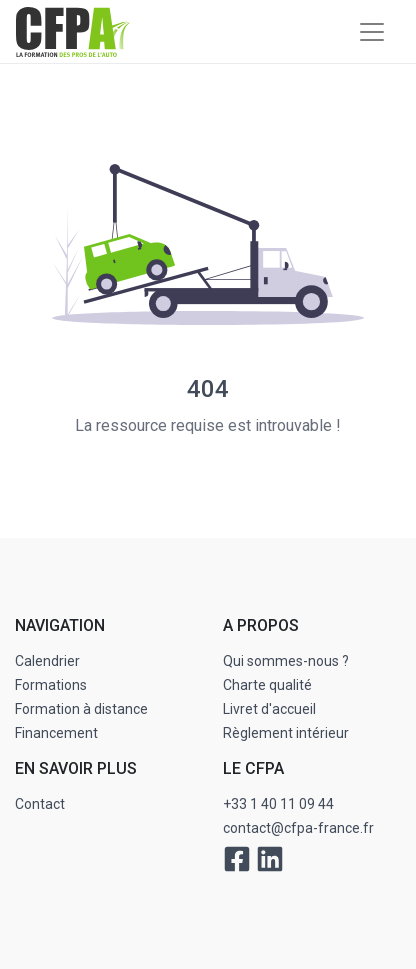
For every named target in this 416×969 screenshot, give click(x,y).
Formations (51, 685)
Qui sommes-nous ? (286, 661)
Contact (40, 804)
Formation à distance (81, 709)
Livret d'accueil (269, 709)
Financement (56, 733)
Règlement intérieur (286, 733)
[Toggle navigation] (372, 32)
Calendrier (47, 661)
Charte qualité (267, 685)
